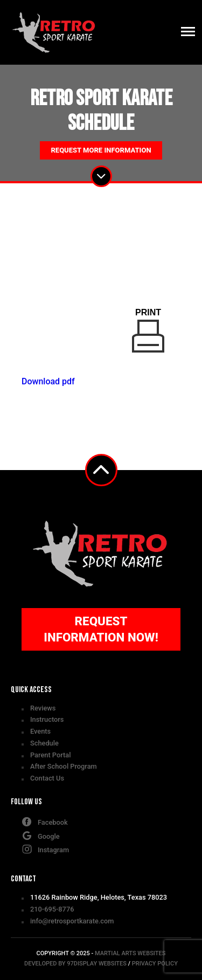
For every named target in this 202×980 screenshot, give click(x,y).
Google (41, 836)
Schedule (44, 743)
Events (40, 731)
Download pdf (48, 381)
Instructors (47, 719)
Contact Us (47, 778)
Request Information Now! (101, 629)
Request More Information (101, 150)
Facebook (45, 822)
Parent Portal (50, 755)
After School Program (64, 766)
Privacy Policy (155, 964)
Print (148, 330)
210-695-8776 (52, 909)
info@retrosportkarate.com (72, 921)
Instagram (45, 849)
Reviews (43, 708)
